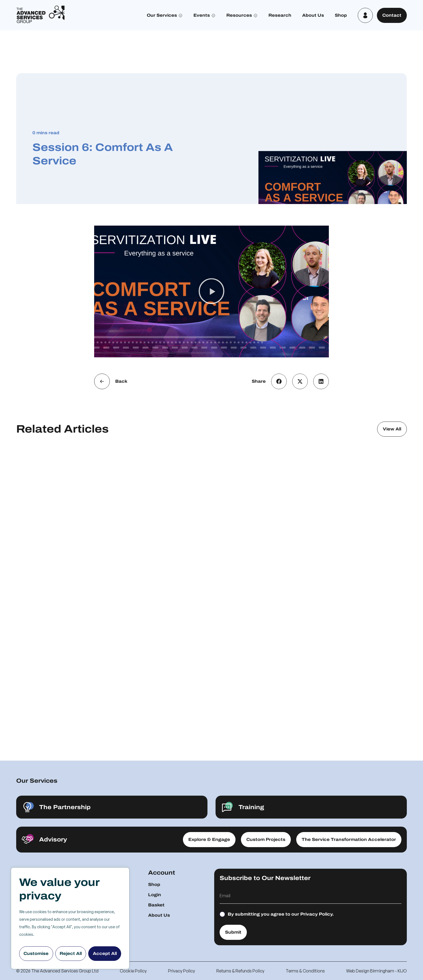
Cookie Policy (133, 971)
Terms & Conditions (305, 971)
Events (202, 15)
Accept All (105, 953)
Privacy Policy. (317, 914)
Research (280, 15)
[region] (70, 918)
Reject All (71, 953)
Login (155, 895)
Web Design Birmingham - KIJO (376, 971)
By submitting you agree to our (281, 914)
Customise (36, 953)
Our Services (162, 15)
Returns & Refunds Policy (240, 971)
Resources (239, 15)
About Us (313, 15)
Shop (341, 15)
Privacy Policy (182, 971)
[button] (211, 292)
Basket (156, 905)
